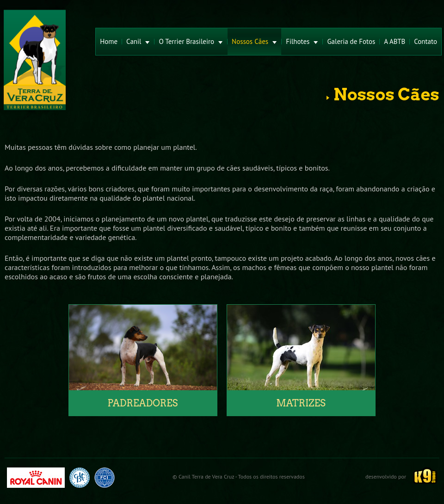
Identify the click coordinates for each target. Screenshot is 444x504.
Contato (425, 41)
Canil (138, 41)
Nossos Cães (254, 41)
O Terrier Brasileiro (191, 41)
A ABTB (395, 41)
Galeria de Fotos (351, 41)
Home (109, 41)
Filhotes (302, 41)
